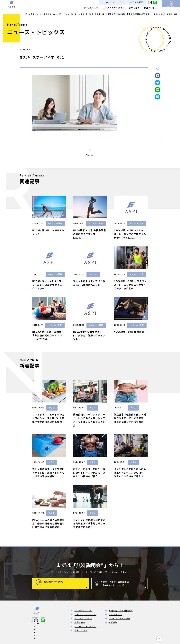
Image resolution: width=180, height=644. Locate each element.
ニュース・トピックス (112, 2)
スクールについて (90, 8)
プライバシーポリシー (120, 618)
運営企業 (113, 622)
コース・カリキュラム (114, 8)
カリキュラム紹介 (83, 618)
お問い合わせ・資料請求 (121, 611)
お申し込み (134, 8)
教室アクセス (150, 8)
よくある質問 (137, 2)
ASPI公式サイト (46, 620)
